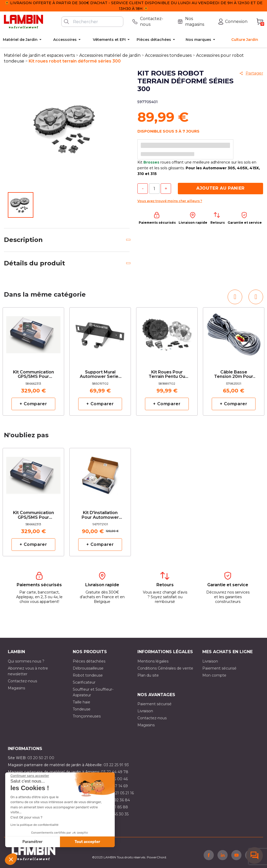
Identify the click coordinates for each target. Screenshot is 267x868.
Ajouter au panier (220, 188)
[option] (33, 361)
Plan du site (148, 675)
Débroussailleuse (88, 668)
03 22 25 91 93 (116, 765)
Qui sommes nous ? (26, 661)
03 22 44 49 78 (115, 772)
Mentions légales (153, 661)
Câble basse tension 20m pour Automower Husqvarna (234, 375)
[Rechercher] (92, 22)
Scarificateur (84, 682)
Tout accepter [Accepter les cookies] (87, 842)
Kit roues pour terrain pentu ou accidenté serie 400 (167, 375)
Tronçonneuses (87, 716)
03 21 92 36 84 (117, 800)
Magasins (16, 688)
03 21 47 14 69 (115, 786)
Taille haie (81, 702)
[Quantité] (154, 189)
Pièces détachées (89, 661)
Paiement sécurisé (219, 668)
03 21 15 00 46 (115, 779)
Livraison (210, 661)
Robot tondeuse (88, 675)
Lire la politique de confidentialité (34, 825)
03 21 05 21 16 (122, 793)
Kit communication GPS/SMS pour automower (34, 375)
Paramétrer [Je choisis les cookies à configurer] (32, 842)
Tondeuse (82, 709)
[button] (11, 859)
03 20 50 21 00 (41, 758)
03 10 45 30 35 (116, 814)
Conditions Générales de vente (165, 668)
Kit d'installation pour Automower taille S (100, 515)
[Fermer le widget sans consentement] (30, 776)
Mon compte (214, 675)
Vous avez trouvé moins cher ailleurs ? (170, 201)
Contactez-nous (22, 681)
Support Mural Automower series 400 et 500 (100, 375)
